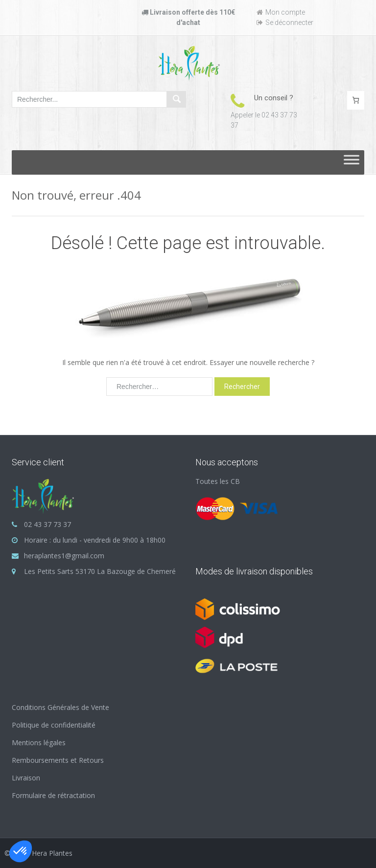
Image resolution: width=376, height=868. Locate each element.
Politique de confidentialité (54, 725)
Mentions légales (39, 742)
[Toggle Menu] (352, 162)
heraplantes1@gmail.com (64, 556)
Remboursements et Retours (58, 760)
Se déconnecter (285, 23)
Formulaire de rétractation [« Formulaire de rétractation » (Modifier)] (53, 795)
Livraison (26, 778)
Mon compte (281, 12)
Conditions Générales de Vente (60, 707)
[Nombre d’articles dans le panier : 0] (356, 100)
